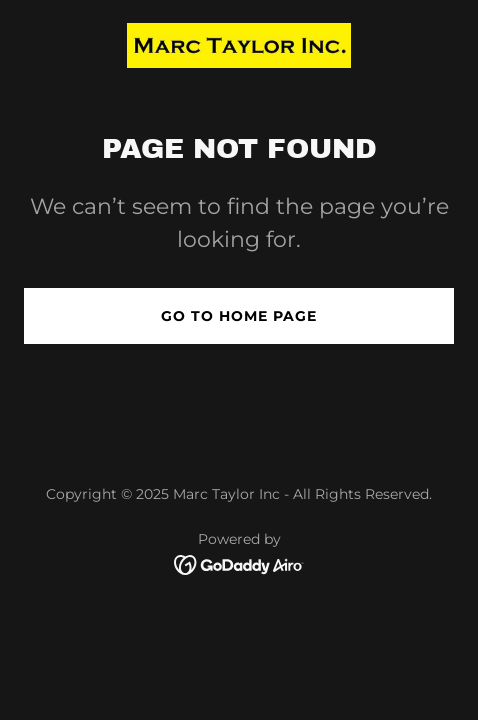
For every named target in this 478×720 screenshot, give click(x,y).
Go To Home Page (239, 316)
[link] (239, 45)
